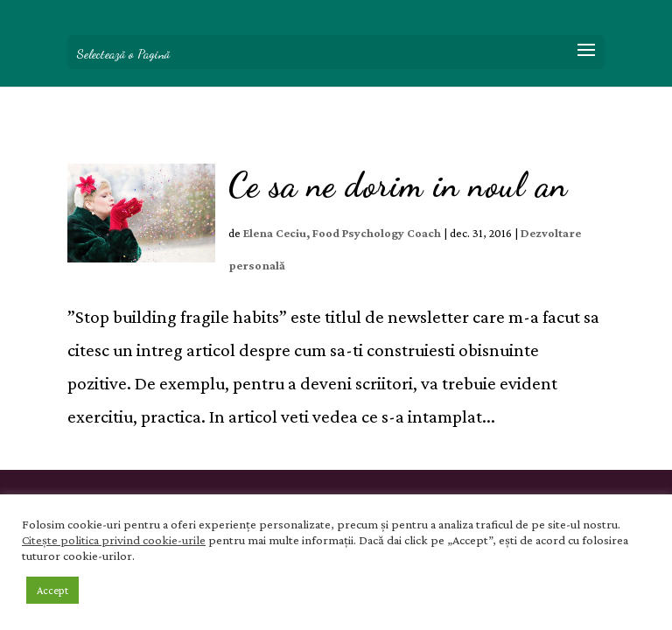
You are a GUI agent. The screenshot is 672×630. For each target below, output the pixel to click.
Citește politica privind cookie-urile (114, 540)
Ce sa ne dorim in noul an (398, 185)
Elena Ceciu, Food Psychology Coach (342, 233)
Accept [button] (52, 590)
